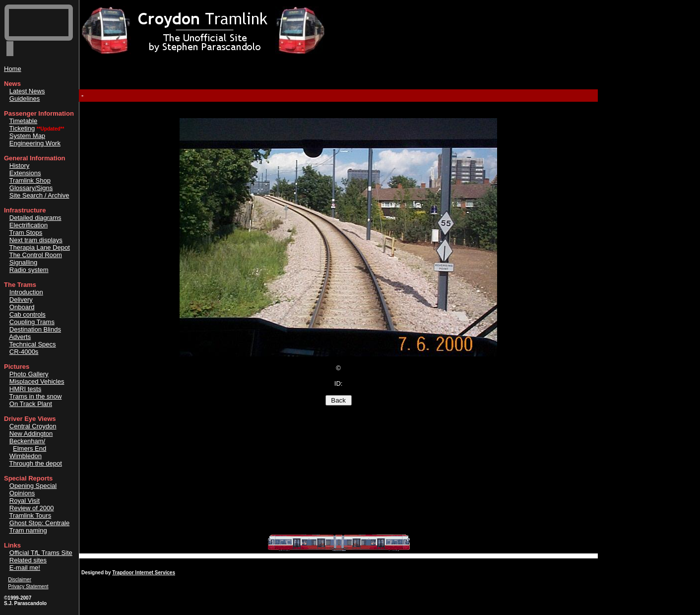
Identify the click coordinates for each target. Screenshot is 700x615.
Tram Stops (26, 233)
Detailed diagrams (35, 218)
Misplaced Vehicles (37, 381)
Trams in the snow (36, 396)
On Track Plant (31, 404)
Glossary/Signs (31, 188)
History (19, 166)
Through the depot (36, 463)
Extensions (25, 173)
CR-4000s (24, 352)
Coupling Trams (32, 322)
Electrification (29, 225)
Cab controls (28, 314)
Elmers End (30, 448)
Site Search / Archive (39, 195)
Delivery (21, 300)
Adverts (20, 337)
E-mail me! (25, 568)
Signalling (23, 262)
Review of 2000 (32, 508)
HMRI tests (25, 389)
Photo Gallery (29, 374)
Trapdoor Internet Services (144, 573)
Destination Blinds (35, 329)
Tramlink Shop (30, 180)
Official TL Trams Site (41, 553)
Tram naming (28, 530)
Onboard (22, 307)
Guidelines (25, 99)
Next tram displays (36, 240)
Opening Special (33, 486)
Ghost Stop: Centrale (39, 523)
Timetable (24, 121)
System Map (27, 136)
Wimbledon (26, 456)
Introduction (26, 292)
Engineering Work (35, 143)
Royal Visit (25, 501)
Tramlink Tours (31, 515)
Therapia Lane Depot (40, 247)
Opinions (22, 493)
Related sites (28, 560)
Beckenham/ (27, 441)
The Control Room (36, 255)
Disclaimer (20, 580)
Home (13, 69)
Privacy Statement (28, 586)
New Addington (31, 434)
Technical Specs (33, 344)
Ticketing (22, 128)
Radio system (29, 270)
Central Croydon (33, 426)
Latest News (27, 91)
